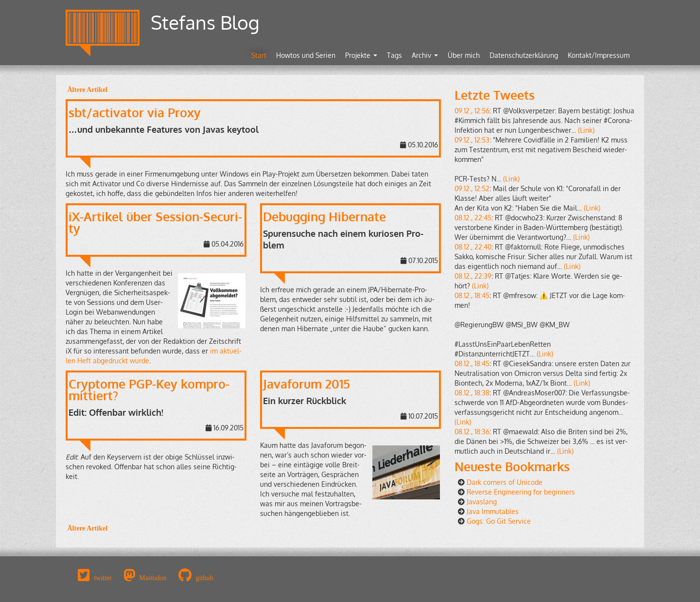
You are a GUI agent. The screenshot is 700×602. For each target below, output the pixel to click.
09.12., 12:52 (472, 188)
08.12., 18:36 (472, 432)
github (205, 578)
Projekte (361, 55)
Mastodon (153, 578)
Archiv (425, 55)
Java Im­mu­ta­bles (493, 511)
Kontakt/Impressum (599, 55)
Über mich (464, 55)
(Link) (586, 130)
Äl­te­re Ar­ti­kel (87, 89)
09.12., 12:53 (472, 140)
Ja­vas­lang (482, 502)
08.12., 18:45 (472, 295)
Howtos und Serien (306, 55)
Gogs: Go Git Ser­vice (499, 521)
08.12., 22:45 (473, 218)
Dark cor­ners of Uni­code (505, 482)
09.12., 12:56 (472, 111)
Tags (394, 55)
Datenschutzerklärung (524, 55)
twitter (103, 578)
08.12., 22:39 (473, 276)
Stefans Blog (205, 22)
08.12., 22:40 (473, 247)
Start (259, 55)
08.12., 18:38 (472, 393)
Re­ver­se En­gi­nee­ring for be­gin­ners (521, 492)
